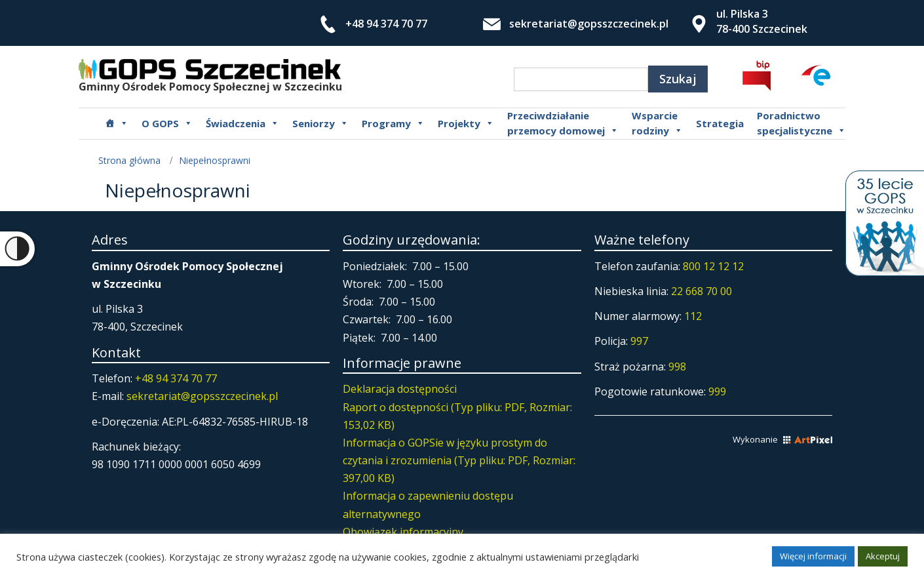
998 (677, 367)
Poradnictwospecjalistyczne (801, 123)
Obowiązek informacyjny (403, 532)
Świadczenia (242, 123)
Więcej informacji (813, 556)
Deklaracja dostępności (400, 389)
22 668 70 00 (702, 291)
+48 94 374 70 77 (386, 24)
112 (693, 316)
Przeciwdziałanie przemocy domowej (563, 123)
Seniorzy (320, 123)
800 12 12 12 (713, 266)
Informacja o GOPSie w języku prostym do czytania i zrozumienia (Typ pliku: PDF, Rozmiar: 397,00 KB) (459, 460)
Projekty (466, 123)
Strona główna (129, 160)
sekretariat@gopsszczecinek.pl (589, 24)
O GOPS (167, 123)
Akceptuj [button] (883, 556)
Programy (393, 123)
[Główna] (117, 123)
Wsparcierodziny (657, 123)
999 (717, 391)
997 (639, 341)
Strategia (720, 123)
